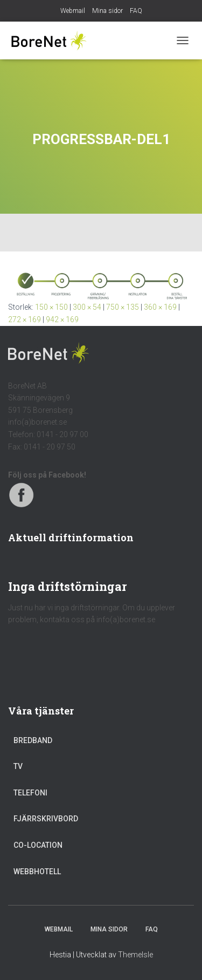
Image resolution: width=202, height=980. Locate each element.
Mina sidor (107, 11)
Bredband (33, 740)
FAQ (136, 11)
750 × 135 (123, 307)
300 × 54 (87, 307)
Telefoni (30, 793)
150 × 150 (51, 307)
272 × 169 (25, 319)
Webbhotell (37, 872)
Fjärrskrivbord (46, 819)
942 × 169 (62, 319)
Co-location (38, 845)
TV (18, 766)
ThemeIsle (135, 955)
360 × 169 (160, 307)
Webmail (73, 11)
